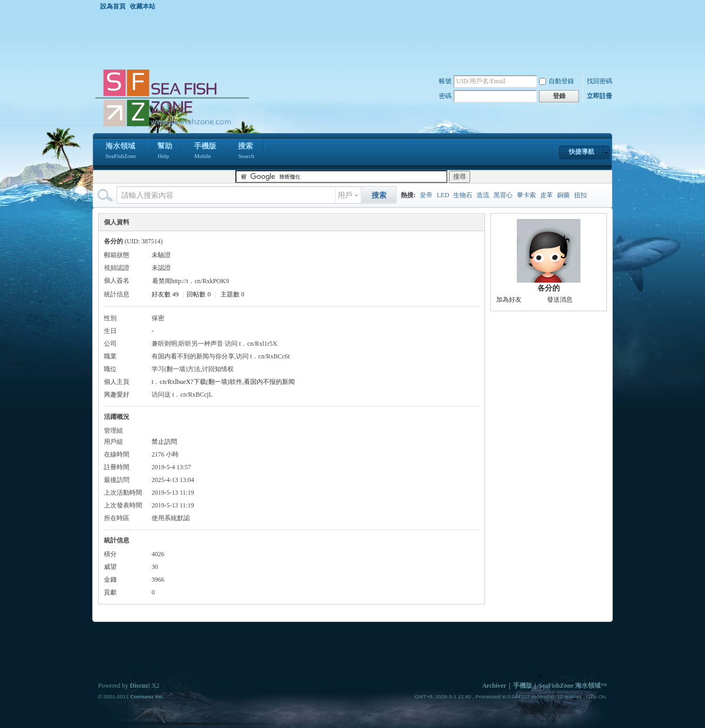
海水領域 (121, 152)
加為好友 (509, 300)
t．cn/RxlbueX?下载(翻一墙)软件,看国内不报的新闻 (223, 382)
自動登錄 (557, 81)
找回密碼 (600, 81)
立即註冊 (600, 96)
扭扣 (580, 195)
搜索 (246, 152)
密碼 (445, 96)
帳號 (445, 81)
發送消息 (560, 300)
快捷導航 (581, 152)
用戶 (345, 195)
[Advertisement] (355, 39)
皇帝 (426, 195)
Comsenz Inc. (147, 696)
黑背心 (503, 195)
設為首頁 (113, 6)
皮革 (547, 195)
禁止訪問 (164, 442)
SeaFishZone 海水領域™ (573, 686)
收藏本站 (143, 6)
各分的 (549, 288)
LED (443, 195)
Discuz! (140, 686)
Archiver (494, 686)
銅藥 (563, 195)
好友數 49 (165, 294)
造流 (483, 195)
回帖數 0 (199, 294)
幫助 (165, 152)
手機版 (205, 152)
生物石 (463, 195)
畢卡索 (526, 195)
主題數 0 (232, 294)
